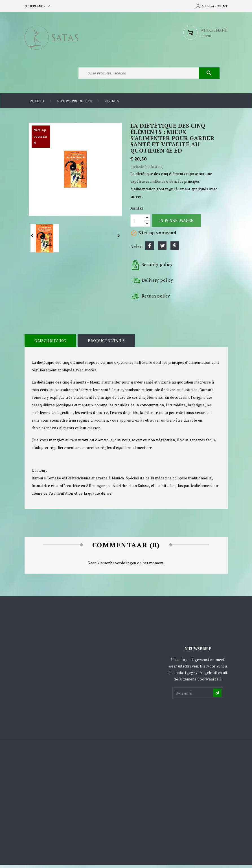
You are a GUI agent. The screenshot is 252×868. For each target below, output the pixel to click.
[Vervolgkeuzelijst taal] (38, 6)
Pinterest (175, 249)
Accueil (38, 104)
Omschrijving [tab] (50, 344)
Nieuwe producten (75, 104)
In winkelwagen (177, 224)
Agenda (112, 104)
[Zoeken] (149, 76)
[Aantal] (137, 224)
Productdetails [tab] (106, 344)
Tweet (162, 249)
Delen (150, 249)
